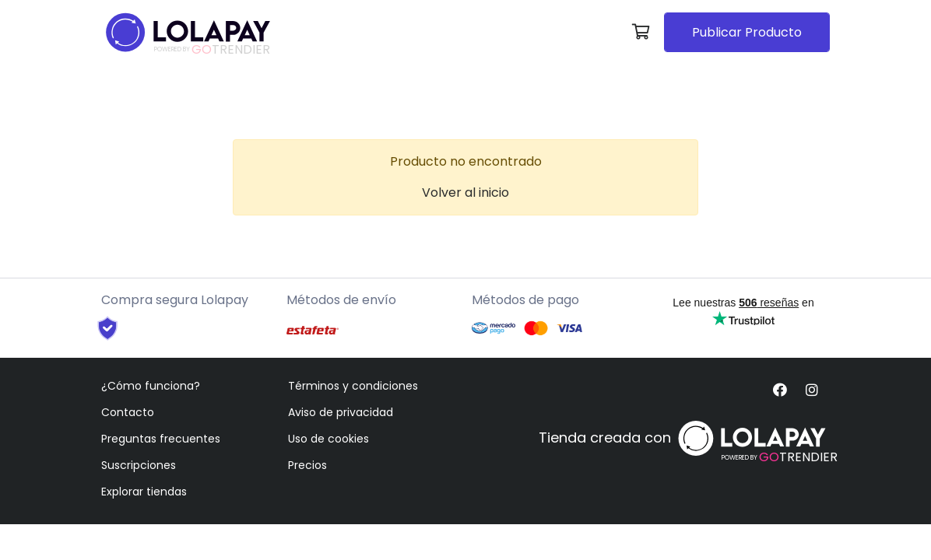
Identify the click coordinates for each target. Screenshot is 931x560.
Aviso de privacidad (341, 412)
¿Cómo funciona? (151, 386)
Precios (307, 465)
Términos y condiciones (353, 386)
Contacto (128, 412)
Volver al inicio (465, 192)
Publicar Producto (747, 32)
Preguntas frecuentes (161, 439)
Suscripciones (139, 465)
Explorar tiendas (144, 492)
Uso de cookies (328, 439)
